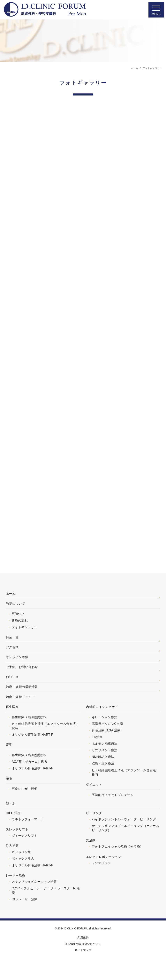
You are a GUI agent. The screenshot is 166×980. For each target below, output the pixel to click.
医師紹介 (18, 614)
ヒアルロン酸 (21, 852)
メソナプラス (101, 863)
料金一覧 (12, 637)
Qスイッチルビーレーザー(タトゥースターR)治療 (46, 890)
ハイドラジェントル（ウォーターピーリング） (125, 819)
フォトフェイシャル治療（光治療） (117, 846)
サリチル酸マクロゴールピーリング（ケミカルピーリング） (125, 828)
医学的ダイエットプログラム (113, 795)
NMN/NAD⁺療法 (103, 757)
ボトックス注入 (23, 859)
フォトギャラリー (25, 627)
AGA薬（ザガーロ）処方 (30, 762)
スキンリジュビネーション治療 (34, 882)
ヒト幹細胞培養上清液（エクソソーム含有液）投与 (45, 726)
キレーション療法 (105, 717)
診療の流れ (20, 620)
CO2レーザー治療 (25, 899)
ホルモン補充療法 (105, 744)
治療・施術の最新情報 (22, 687)
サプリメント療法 (105, 750)
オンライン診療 (17, 657)
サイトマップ (83, 950)
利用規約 (83, 938)
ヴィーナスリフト (25, 836)
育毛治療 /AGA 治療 (106, 730)
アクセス (12, 647)
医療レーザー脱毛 (25, 789)
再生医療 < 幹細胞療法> (29, 717)
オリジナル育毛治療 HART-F (32, 735)
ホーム (11, 594)
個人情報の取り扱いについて (83, 944)
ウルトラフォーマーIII (28, 819)
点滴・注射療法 (103, 763)
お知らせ (12, 677)
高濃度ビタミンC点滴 (107, 724)
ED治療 (97, 737)
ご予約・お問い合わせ (22, 667)
